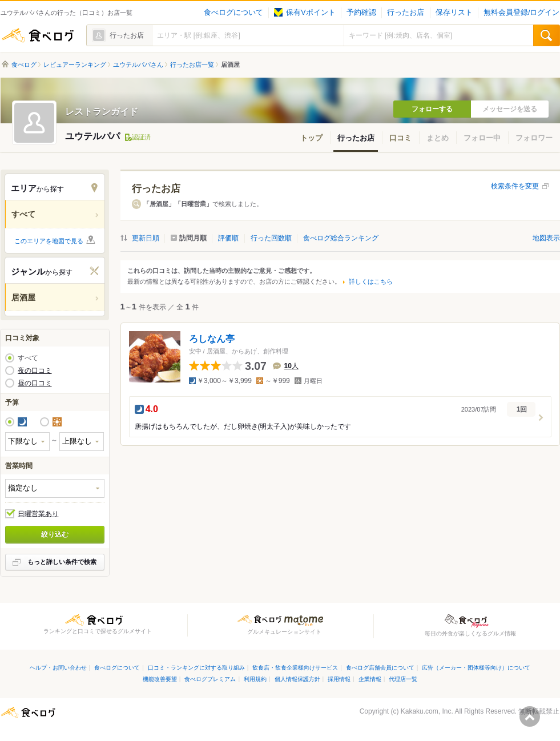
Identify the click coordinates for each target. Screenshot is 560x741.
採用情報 (339, 679)
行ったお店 (406, 13)
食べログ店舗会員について (380, 668)
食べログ (38, 35)
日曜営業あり (38, 514)
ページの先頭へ (530, 716)
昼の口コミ (35, 383)
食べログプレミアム (210, 679)
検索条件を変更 (515, 186)
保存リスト (454, 13)
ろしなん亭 (212, 339)
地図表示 (546, 238)
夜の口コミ (35, 370)
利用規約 (255, 679)
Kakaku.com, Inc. (427, 711)
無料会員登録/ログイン (521, 13)
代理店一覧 (403, 679)
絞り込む (55, 534)
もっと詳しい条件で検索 (62, 562)
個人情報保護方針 (297, 679)
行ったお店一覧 (192, 65)
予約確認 (361, 13)
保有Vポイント (305, 13)
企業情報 (370, 679)
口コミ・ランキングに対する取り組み (196, 668)
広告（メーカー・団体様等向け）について (476, 668)
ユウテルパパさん (138, 65)
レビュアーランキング (75, 65)
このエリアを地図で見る (49, 241)
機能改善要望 (160, 679)
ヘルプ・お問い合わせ (58, 668)
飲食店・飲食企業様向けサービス (295, 668)
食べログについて (233, 13)
